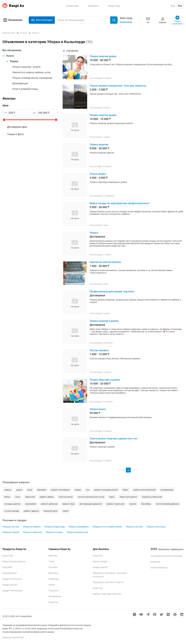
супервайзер (167, 490)
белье (7, 497)
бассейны (146, 504)
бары (112, 497)
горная (133, 504)
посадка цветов (12, 504)
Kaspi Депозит (10, 573)
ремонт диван (47, 497)
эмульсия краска (128, 497)
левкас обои (69, 504)
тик (88, 490)
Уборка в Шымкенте (79, 527)
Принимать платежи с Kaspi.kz (108, 582)
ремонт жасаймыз (60, 490)
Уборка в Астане (11, 527)
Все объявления (12, 50)
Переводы (54, 579)
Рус (180, 6)
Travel (51, 561)
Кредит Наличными (12, 591)
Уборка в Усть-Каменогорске (107, 527)
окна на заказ (66, 497)
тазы (18, 497)
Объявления (12, 20)
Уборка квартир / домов (26, 67)
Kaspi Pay (98, 556)
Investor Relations (159, 568)
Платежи (53, 567)
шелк (30, 490)
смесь (66, 511)
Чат (148, 20)
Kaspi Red (7, 567)
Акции (52, 585)
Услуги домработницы (25, 89)
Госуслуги (53, 591)
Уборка (12, 61)
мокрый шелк (51, 511)
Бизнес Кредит (100, 561)
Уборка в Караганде (55, 527)
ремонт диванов (49, 504)
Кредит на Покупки (12, 579)
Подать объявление (177, 20)
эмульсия (30, 497)
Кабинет (163, 20)
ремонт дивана (31, 511)
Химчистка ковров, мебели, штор (31, 72)
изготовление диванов (167, 504)
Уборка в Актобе (134, 527)
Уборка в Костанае (156, 527)
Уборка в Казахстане (77, 532)
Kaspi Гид (53, 602)
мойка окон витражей (144, 490)
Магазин (53, 556)
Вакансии (155, 562)
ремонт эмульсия (115, 504)
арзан (19, 490)
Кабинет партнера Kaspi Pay (107, 594)
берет (126, 490)
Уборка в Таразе (11, 532)
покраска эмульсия (152, 497)
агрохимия (31, 504)
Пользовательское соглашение (166, 556)
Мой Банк (53, 573)
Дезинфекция (20, 83)
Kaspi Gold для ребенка (14, 561)
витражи (42, 490)
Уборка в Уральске (32, 532)
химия (78, 490)
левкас (8, 490)
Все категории (42, 20)
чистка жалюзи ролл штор (91, 497)
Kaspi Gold (8, 556)
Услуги (8, 56)
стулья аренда (12, 511)
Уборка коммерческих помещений (32, 78)
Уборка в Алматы (32, 527)
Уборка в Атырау (54, 532)
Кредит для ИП (10, 585)
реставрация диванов (91, 504)
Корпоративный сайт (13, 637)
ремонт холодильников (106, 490)
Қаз (173, 6)
